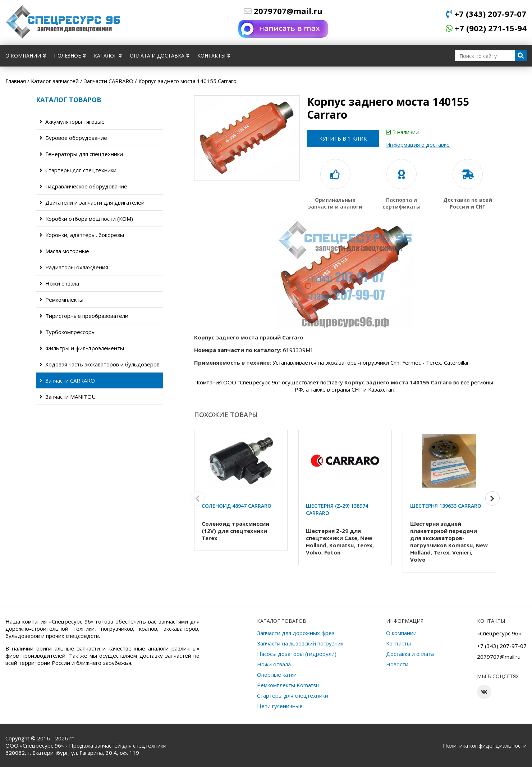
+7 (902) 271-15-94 (486, 28)
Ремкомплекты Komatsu (288, 685)
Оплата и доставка (160, 56)
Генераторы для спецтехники (81, 154)
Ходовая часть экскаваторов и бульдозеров (100, 364)
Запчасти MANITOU (68, 397)
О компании (26, 56)
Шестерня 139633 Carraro (446, 506)
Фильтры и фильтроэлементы (82, 348)
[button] (492, 501)
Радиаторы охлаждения (74, 267)
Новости (397, 664)
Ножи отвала (59, 283)
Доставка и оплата (410, 654)
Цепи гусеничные (280, 706)
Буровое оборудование (73, 138)
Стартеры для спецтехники (78, 170)
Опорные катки (277, 675)
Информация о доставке (425, 145)
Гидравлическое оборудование (83, 186)
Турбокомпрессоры (68, 332)
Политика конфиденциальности (485, 745)
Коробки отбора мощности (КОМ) (86, 219)
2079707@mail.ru (283, 11)
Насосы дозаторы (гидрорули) (297, 654)
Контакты (214, 56)
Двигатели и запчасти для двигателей (92, 202)
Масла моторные (64, 251)
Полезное (70, 56)
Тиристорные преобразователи (84, 316)
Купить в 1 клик (347, 138)
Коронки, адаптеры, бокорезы (82, 235)
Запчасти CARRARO (67, 380)
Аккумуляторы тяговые (72, 122)
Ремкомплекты (61, 300)
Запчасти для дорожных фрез (296, 633)
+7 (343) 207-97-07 (486, 14)
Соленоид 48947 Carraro (237, 506)
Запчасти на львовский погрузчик (300, 643)
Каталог (108, 56)
